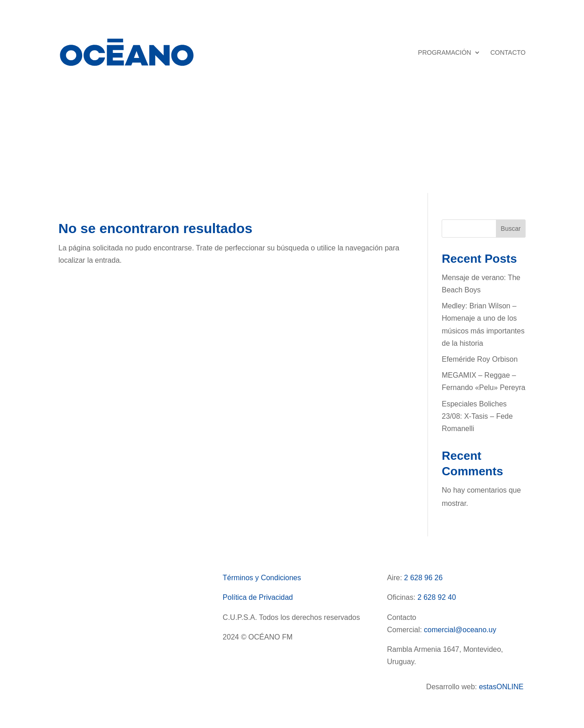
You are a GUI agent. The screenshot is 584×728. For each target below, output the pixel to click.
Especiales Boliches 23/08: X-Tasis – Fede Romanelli (477, 416)
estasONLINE (502, 687)
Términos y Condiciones (262, 578)
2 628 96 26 (424, 578)
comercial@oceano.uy (460, 630)
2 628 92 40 (437, 597)
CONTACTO (508, 52)
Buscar (511, 229)
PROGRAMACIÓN (445, 52)
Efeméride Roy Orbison (480, 359)
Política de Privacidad (258, 597)
